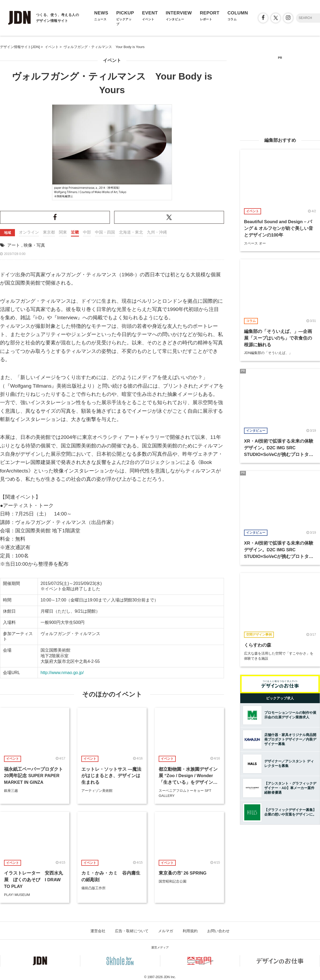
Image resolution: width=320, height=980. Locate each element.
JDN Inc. (170, 977)
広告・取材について (132, 931)
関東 (63, 232)
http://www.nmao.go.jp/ (62, 673)
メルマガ (166, 931)
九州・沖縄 (157, 232)
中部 (87, 232)
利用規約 (190, 931)
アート (14, 245)
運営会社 (98, 931)
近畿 (75, 232)
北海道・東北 (131, 232)
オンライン (29, 232)
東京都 (49, 232)
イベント (112, 60)
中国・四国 (105, 232)
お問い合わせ (218, 931)
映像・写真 (34, 245)
